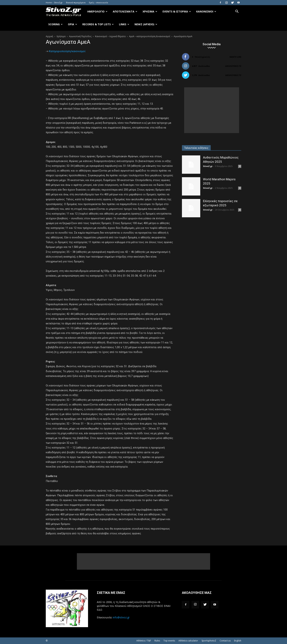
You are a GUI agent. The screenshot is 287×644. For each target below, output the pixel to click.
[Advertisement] (212, 110)
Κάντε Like (235, 57)
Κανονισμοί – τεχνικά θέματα (110, 36)
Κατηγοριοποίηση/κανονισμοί (67, 51)
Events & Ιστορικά (177, 11)
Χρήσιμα (150, 11)
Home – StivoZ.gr (54, 2)
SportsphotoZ (209, 641)
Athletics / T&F (144, 641)
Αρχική (49, 36)
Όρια (72, 24)
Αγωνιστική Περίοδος (80, 36)
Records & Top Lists (98, 24)
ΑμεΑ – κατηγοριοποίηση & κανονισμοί (150, 36)
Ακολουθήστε (233, 66)
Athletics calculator (188, 641)
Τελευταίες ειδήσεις (196, 148)
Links (124, 24)
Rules (157, 641)
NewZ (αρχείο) (146, 24)
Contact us (225, 641)
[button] (237, 12)
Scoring (55, 24)
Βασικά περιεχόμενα (76, 2)
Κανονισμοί (206, 11)
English (238, 641)
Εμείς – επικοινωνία (98, 2)
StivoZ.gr (208, 166)
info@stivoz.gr (121, 617)
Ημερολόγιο (97, 11)
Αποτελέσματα (125, 11)
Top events (169, 641)
